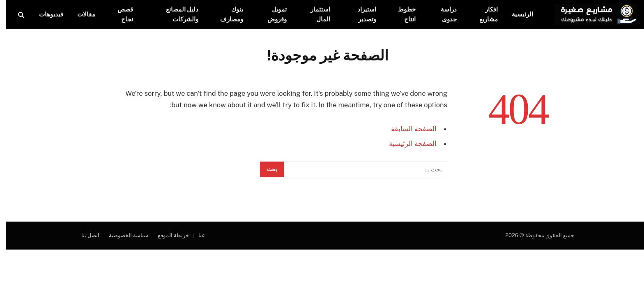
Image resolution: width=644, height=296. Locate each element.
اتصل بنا (85, 235)
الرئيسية (517, 14)
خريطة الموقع (168, 235)
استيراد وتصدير (361, 14)
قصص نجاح (120, 14)
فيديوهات (45, 14)
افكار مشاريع (483, 14)
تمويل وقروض (271, 14)
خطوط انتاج (401, 14)
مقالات (80, 14)
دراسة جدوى (443, 14)
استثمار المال (315, 14)
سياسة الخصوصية (123, 235)
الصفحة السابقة (408, 129)
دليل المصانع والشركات (177, 14)
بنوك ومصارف (226, 14)
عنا (196, 235)
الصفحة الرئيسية (407, 143)
